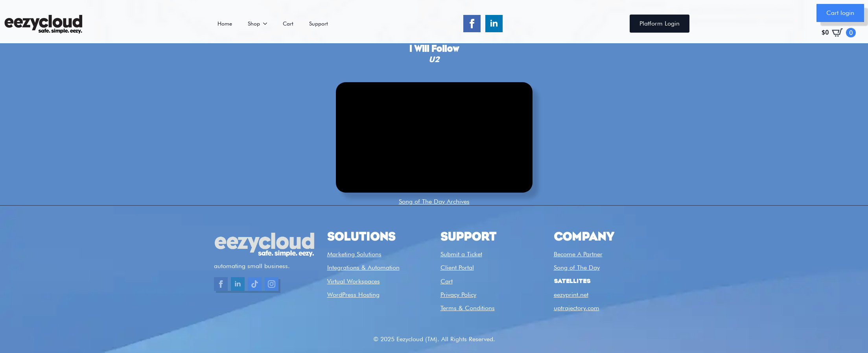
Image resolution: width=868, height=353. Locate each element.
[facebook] (472, 24)
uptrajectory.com (577, 308)
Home (225, 24)
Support (319, 24)
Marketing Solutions (354, 254)
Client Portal (457, 268)
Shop (254, 24)
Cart (288, 24)
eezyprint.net (571, 295)
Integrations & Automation (363, 268)
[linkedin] (494, 24)
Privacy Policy (458, 295)
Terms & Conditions (468, 308)
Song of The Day (577, 268)
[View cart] (839, 33)
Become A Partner (578, 254)
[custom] (255, 284)
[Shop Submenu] (267, 24)
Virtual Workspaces (354, 281)
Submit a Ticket (461, 254)
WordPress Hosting (353, 295)
